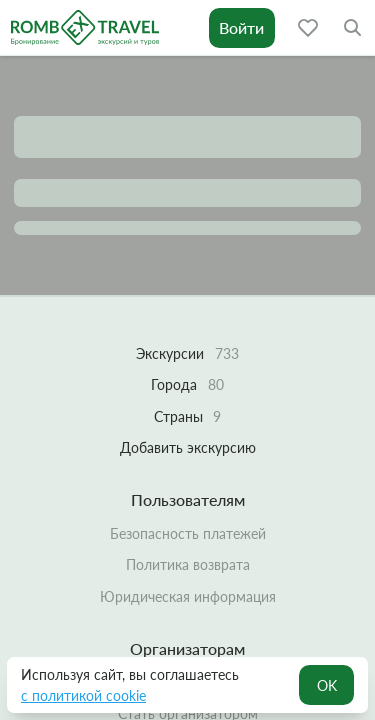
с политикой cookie (83, 695)
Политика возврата (188, 564)
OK (327, 685)
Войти (241, 27)
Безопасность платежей (188, 533)
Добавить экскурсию (188, 447)
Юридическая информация (188, 596)
